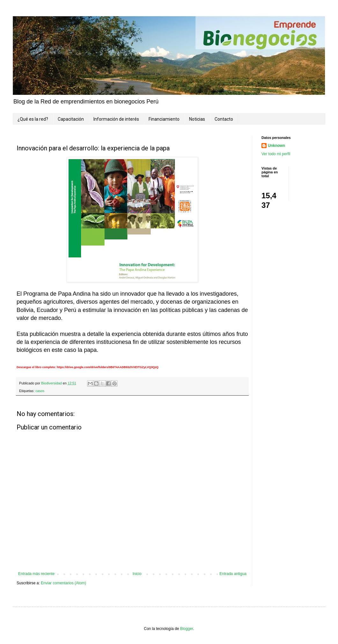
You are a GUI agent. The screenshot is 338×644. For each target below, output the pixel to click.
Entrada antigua (233, 574)
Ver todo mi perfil (276, 154)
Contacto (224, 119)
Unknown (276, 146)
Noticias (197, 119)
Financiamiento (164, 119)
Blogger (187, 629)
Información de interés (116, 119)
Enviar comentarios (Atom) (63, 583)
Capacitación (71, 119)
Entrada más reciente (36, 574)
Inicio (137, 574)
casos (40, 391)
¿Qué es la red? (33, 119)
